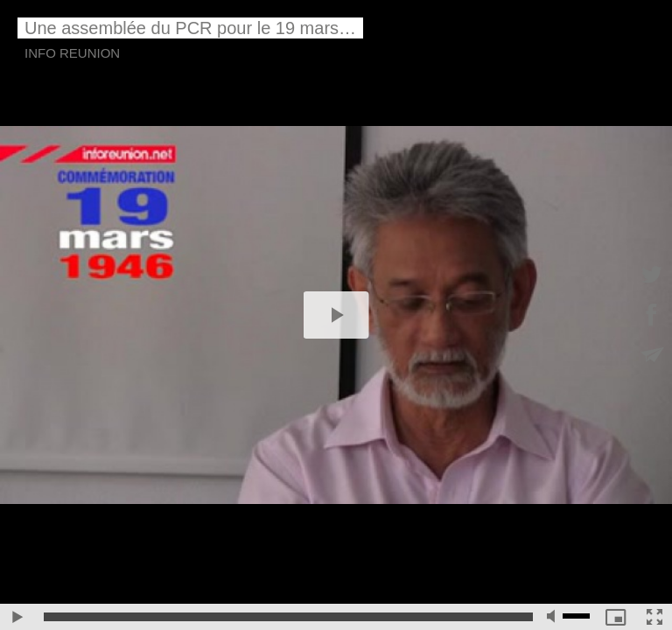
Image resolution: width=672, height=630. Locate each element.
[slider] (288, 617)
